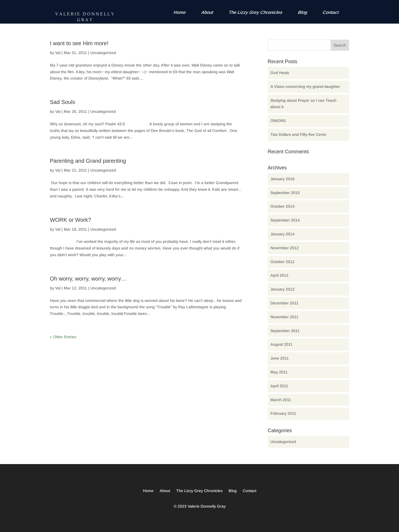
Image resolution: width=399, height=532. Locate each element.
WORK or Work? (71, 220)
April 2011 (279, 386)
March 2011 (281, 400)
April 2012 (279, 275)
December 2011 (284, 303)
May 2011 (279, 372)
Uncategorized (103, 53)
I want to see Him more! (79, 43)
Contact (331, 12)
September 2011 (285, 331)
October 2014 (282, 206)
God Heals (280, 73)
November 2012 (285, 248)
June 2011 (280, 358)
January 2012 (282, 289)
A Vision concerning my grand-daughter (305, 86)
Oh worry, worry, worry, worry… (88, 279)
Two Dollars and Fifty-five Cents (298, 134)
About (207, 12)
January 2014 (282, 234)
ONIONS (278, 121)
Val (58, 53)
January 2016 (282, 179)
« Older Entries (63, 337)
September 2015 (285, 193)
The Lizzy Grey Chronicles (256, 12)
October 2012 (282, 262)
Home (180, 12)
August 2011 (282, 344)
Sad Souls (62, 102)
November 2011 (284, 317)
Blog (303, 12)
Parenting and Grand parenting (88, 161)
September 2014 (285, 220)
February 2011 (283, 413)
